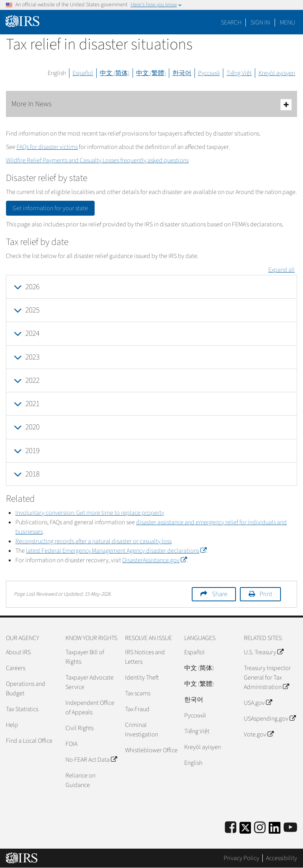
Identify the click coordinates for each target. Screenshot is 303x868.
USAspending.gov (270, 719)
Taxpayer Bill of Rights (85, 657)
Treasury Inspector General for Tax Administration (267, 678)
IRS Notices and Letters (145, 657)
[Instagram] (260, 828)
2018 (32, 474)
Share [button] (220, 594)
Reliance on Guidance (80, 780)
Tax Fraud (137, 709)
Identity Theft (142, 678)
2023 (32, 357)
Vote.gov (259, 734)
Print (266, 594)
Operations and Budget (26, 689)
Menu (287, 23)
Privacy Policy (241, 858)
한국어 (182, 73)
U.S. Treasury (264, 652)
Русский (209, 73)
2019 (32, 451)
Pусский (195, 715)
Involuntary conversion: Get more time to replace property (90, 513)
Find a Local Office (29, 741)
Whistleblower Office (151, 750)
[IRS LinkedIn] (275, 830)
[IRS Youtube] (290, 828)
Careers (16, 668)
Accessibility (281, 858)
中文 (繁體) (151, 73)
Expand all (281, 270)
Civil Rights (79, 728)
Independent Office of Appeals (90, 708)
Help (12, 725)
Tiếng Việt (239, 73)
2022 (32, 380)
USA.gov (258, 703)
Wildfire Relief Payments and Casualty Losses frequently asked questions (97, 160)
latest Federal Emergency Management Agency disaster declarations (116, 551)
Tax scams (138, 693)
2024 (32, 333)
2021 (32, 404)
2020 (32, 427)
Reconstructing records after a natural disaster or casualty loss (94, 541)
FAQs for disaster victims (47, 147)
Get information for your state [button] (50, 208)
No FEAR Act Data (91, 760)
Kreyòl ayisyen (277, 73)
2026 (32, 287)
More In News (151, 104)
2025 (32, 310)
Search (231, 23)
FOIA (71, 744)
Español (83, 73)
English (57, 73)
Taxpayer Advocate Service (90, 682)
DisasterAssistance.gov (154, 560)
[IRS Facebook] (231, 828)
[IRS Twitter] (245, 830)
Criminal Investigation (142, 730)
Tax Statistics (22, 709)
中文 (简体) (115, 73)
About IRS (18, 652)
